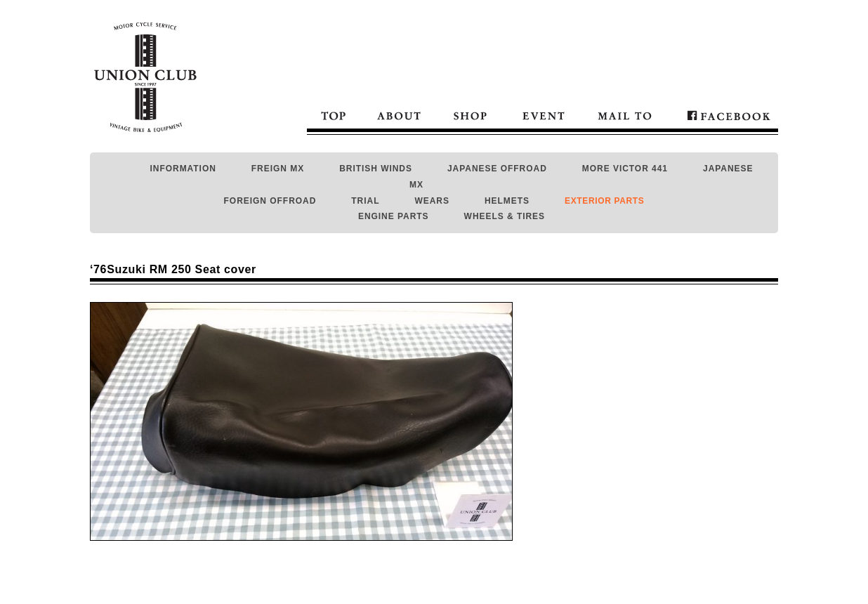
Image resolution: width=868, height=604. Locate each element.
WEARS (432, 201)
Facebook (722, 114)
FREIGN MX (278, 169)
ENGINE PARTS (394, 216)
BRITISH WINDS (376, 169)
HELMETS (507, 201)
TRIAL (365, 201)
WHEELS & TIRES (505, 216)
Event (544, 114)
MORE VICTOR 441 (625, 169)
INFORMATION (183, 169)
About (399, 114)
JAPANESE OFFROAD (497, 169)
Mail (624, 114)
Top (335, 114)
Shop (471, 114)
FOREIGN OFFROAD (270, 201)
